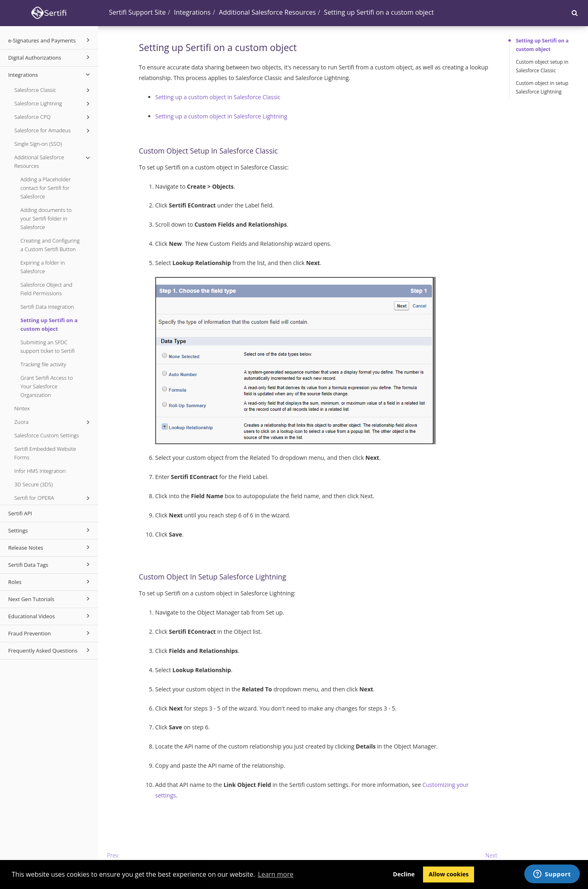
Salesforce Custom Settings (47, 435)
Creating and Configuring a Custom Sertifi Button (50, 245)
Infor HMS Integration (40, 471)
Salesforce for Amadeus (53, 131)
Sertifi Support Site (137, 12)
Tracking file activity (43, 364)
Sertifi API (20, 513)
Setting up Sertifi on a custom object (49, 324)
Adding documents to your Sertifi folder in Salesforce (46, 218)
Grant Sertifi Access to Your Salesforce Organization (47, 386)
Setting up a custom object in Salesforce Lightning (221, 116)
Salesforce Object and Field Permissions (46, 289)
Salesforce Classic (53, 90)
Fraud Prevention (50, 633)
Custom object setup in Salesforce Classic (542, 66)
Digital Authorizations (50, 57)
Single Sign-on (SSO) (38, 144)
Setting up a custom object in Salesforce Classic (218, 97)
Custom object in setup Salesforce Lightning (542, 87)
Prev (113, 855)
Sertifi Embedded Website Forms (45, 453)
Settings (50, 530)
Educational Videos (50, 616)
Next (491, 855)
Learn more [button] (276, 874)
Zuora (53, 422)
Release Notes (50, 547)
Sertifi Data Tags (50, 564)
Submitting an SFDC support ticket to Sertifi (48, 346)
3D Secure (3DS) (33, 484)
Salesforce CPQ (53, 117)
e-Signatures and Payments (50, 40)
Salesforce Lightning (53, 104)
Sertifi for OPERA (53, 498)
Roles (50, 582)
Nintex (22, 408)
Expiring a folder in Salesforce (43, 267)
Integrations (50, 74)
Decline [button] (404, 874)
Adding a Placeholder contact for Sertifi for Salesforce (46, 188)
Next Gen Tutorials (50, 599)
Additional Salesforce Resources (53, 161)
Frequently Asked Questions (50, 650)
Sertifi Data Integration (47, 307)
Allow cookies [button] (449, 874)
